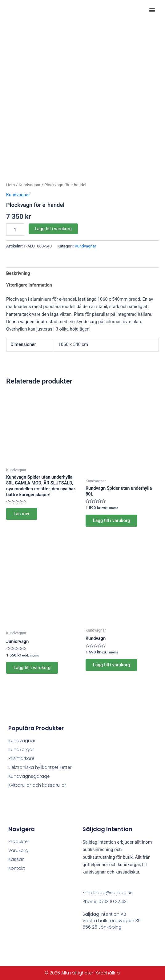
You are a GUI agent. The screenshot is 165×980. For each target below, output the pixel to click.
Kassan (16, 859)
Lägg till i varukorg (53, 229)
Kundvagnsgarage (29, 776)
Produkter (19, 841)
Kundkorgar (21, 749)
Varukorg (18, 850)
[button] (152, 10)
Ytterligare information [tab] (29, 285)
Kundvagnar (30, 185)
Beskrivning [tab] (18, 273)
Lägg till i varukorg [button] (111, 520)
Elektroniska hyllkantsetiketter (40, 767)
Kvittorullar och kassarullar (37, 785)
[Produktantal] (15, 230)
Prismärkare (21, 758)
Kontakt (17, 868)
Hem (10, 185)
